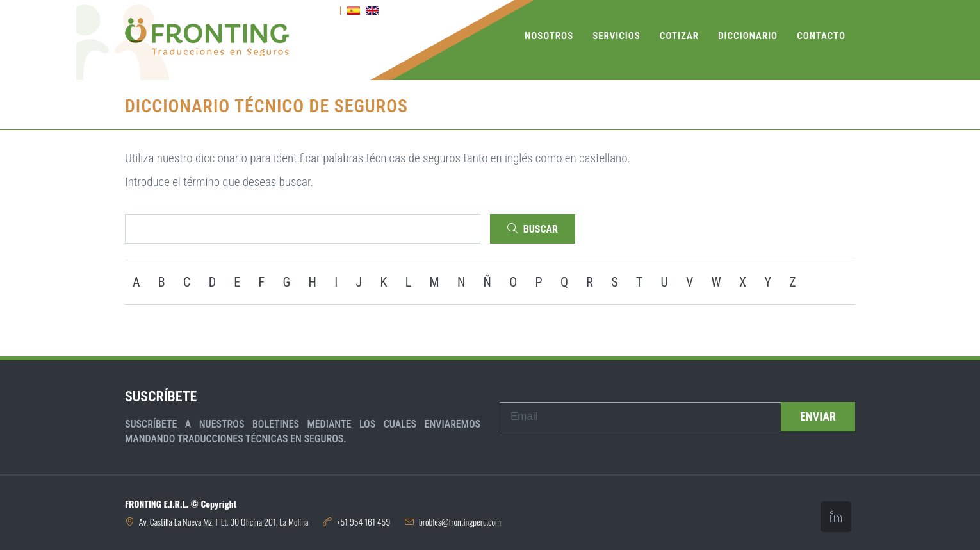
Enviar (818, 416)
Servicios (617, 36)
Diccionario (748, 36)
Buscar (533, 229)
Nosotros (549, 36)
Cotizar (679, 36)
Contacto (821, 36)
